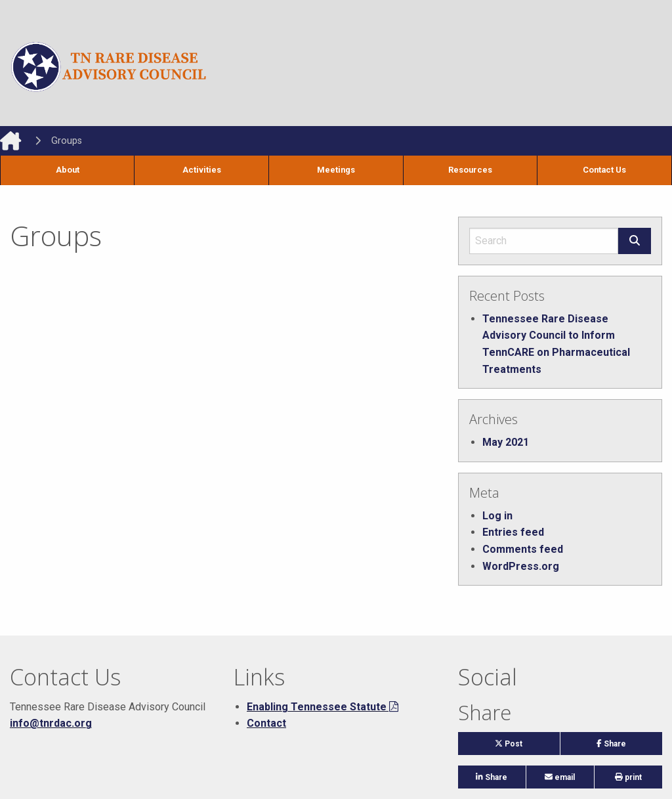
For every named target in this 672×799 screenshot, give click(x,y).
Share (629, 747)
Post (521, 747)
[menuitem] (67, 170)
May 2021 (506, 442)
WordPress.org (521, 566)
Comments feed (523, 549)
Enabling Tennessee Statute (317, 707)
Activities (202, 170)
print (628, 777)
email (560, 777)
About (68, 170)
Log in (497, 516)
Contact (266, 723)
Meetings (336, 170)
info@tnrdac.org (51, 723)
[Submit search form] (635, 241)
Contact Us (604, 170)
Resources (470, 170)
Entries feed (513, 532)
